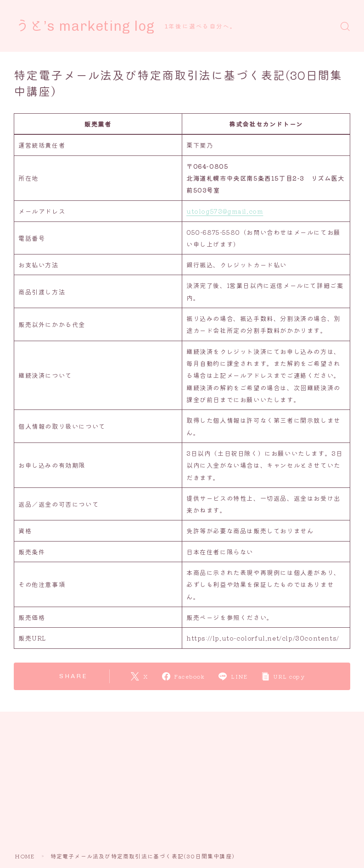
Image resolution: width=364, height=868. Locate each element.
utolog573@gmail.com (225, 211)
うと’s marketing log (88, 26)
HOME (25, 856)
